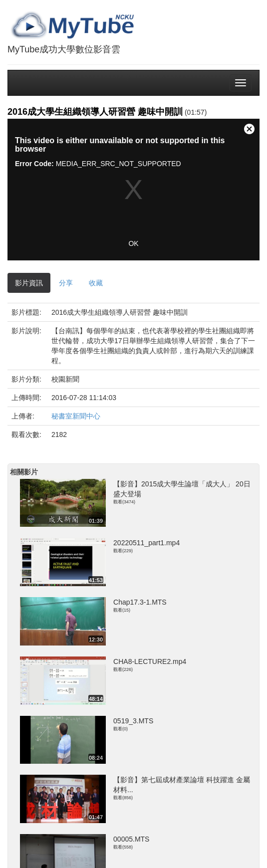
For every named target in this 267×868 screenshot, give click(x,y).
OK (133, 243)
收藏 (96, 283)
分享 (66, 283)
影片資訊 (29, 283)
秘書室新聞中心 (76, 416)
